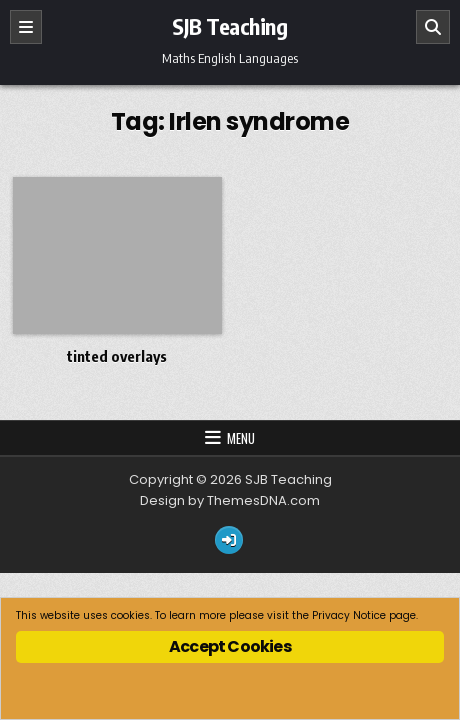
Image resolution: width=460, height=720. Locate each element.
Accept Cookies (230, 646)
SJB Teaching (229, 26)
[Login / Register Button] (229, 540)
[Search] (433, 27)
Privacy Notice (349, 615)
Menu (241, 438)
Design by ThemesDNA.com (230, 500)
